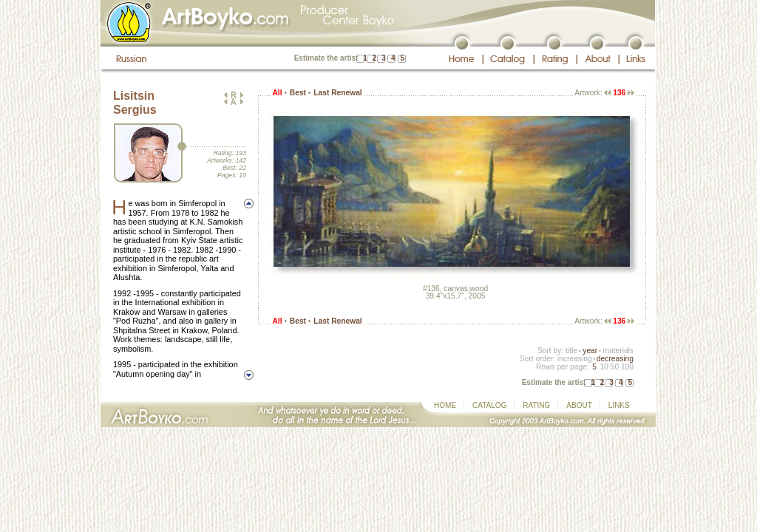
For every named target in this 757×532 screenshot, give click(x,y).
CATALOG (489, 405)
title (571, 351)
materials (618, 351)
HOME (445, 405)
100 (627, 367)
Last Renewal (337, 93)
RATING (536, 405)
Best (298, 93)
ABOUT (579, 405)
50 (615, 367)
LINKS (619, 405)
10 (604, 367)
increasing (575, 359)
